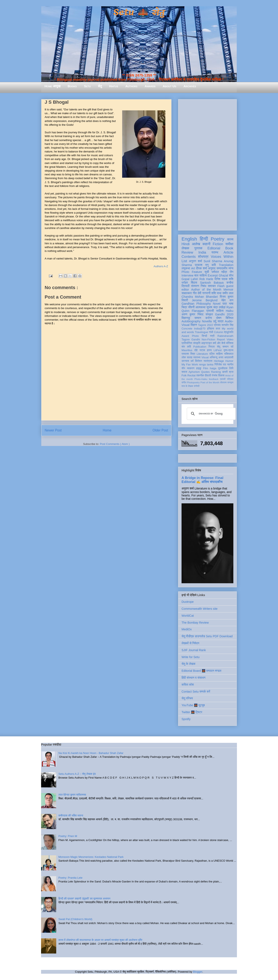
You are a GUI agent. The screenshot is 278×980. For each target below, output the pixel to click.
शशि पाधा (216, 293)
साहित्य (220, 311)
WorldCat (188, 616)
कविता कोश (188, 685)
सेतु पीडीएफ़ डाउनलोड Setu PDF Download (207, 636)
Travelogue (201, 332)
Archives (190, 86)
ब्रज (231, 372)
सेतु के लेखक (188, 664)
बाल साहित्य (201, 275)
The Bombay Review (195, 623)
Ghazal (223, 275)
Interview (187, 275)
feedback (214, 379)
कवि (214, 265)
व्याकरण (191, 368)
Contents (189, 257)
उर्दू (215, 321)
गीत (195, 293)
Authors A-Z (161, 266)
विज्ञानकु (186, 318)
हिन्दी (204, 239)
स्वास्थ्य (197, 357)
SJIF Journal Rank (194, 650)
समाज (184, 372)
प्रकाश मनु (202, 265)
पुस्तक (198, 248)
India (202, 252)
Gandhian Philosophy (196, 304)
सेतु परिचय (187, 698)
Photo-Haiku (201, 379)
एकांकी (223, 379)
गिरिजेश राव (220, 365)
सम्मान (198, 318)
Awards (150, 86)
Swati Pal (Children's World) (75, 919)
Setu (87, 86)
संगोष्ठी (197, 386)
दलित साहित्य (216, 354)
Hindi (186, 244)
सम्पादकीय (222, 268)
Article (228, 252)
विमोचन (198, 361)
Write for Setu (190, 657)
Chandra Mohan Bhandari (200, 297)
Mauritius (187, 350)
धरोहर (185, 283)
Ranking (216, 372)
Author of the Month (206, 290)
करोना (209, 318)
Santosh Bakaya (212, 283)
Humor (229, 361)
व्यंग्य (231, 268)
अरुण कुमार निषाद (192, 314)
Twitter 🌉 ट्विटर (192, 712)
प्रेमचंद (217, 325)
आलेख (196, 244)
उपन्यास (185, 361)
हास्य (209, 350)
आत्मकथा (200, 307)
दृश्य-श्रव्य (228, 350)
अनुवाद (212, 268)
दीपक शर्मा (202, 268)
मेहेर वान (227, 300)
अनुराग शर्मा (195, 261)
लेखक (185, 248)
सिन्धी (204, 336)
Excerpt (213, 275)
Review (187, 252)
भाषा (231, 304)
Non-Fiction (208, 340)
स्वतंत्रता (208, 361)
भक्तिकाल (229, 354)
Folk (184, 376)
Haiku (230, 311)
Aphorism (194, 372)
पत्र (225, 304)
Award (185, 336)
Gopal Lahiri (190, 279)
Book (229, 248)
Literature (202, 354)
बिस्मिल (230, 318)
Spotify (186, 719)
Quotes (205, 372)
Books (72, 86)
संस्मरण (195, 286)
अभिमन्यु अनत (216, 357)
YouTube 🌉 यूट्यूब (193, 705)
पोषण (219, 318)
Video (230, 340)
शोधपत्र (203, 257)
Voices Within (222, 257)
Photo (195, 336)
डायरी (225, 372)
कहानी (206, 244)
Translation (226, 265)
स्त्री (212, 336)
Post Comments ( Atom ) (115, 444)
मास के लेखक (187, 386)
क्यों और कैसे (219, 343)
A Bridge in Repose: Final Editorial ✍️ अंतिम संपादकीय (202, 480)
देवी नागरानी (204, 293)
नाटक (202, 350)
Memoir (228, 290)
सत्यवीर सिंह (227, 325)
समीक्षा (229, 244)
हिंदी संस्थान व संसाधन (193, 678)
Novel (217, 304)
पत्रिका (230, 379)
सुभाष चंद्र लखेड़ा (216, 307)
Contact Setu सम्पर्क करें (196, 692)
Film (206, 368)
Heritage (219, 361)
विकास (221, 376)
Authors (131, 86)
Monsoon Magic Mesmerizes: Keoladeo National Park (91, 857)
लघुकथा (186, 268)
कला (218, 329)
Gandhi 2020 (224, 314)
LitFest (218, 350)
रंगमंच (215, 376)
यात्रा (221, 321)
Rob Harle (206, 279)
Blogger (198, 972)
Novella (207, 321)
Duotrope (188, 602)
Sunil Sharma (213, 261)
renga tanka (206, 365)
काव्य (230, 239)
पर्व (232, 347)
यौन (183, 368)
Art (193, 268)
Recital (192, 376)
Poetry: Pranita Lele (70, 878)
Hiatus (114, 86)
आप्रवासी (229, 357)
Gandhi (196, 340)
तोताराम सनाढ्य (227, 382)
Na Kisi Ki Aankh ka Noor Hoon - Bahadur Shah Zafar (91, 753)
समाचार (212, 286)
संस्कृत (209, 314)
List (184, 261)
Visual (205, 357)
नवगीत (230, 365)
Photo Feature (192, 272)
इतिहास (211, 329)
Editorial (214, 248)
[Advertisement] (207, 164)
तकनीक (200, 376)
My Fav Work (190, 365)
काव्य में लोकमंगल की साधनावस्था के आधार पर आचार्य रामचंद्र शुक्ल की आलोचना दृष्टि (100, 940)
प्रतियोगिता (187, 343)
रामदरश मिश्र (188, 354)
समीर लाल (228, 293)
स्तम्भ (215, 252)
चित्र (184, 307)
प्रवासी (210, 311)
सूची (207, 272)
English (189, 239)
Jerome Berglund (205, 300)
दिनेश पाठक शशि (224, 279)
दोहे (196, 350)
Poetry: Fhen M (68, 836)
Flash (221, 286)
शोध (231, 275)
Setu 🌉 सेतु (139, 13)
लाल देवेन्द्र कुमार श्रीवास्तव (72, 795)
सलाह (190, 357)
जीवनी (191, 307)
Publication (200, 347)
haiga (213, 368)
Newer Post (53, 430)
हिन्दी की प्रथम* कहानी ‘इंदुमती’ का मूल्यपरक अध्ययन (84, 899)
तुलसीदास (223, 368)
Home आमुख (52, 86)
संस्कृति (197, 343)
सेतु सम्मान (223, 347)
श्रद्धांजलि (229, 332)
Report (221, 340)
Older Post (160, 430)
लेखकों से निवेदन (190, 643)
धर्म (192, 361)
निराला (212, 347)
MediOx (187, 629)
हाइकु (199, 368)
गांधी (211, 332)
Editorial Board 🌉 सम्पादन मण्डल (201, 671)
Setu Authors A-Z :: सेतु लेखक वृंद (77, 774)
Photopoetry (193, 382)
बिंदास (194, 283)
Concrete (187, 329)
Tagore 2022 (205, 325)
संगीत (184, 382)
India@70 (200, 329)
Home (107, 430)
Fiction (218, 244)
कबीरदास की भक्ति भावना (71, 815)
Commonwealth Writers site (200, 609)
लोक (184, 357)
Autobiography (191, 321)
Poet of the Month (210, 382)
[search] (211, 414)
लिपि (231, 368)
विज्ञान (194, 325)
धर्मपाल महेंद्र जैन (222, 272)
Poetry (217, 239)
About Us (170, 86)
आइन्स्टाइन (206, 343)
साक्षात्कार (187, 293)
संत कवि (186, 347)
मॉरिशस (230, 343)
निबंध (203, 286)
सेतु (100, 86)
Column (219, 332)
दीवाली (208, 376)
